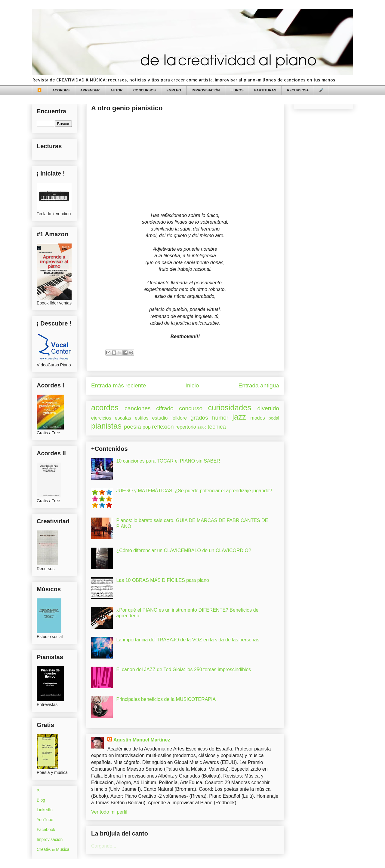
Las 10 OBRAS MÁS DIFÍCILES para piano (163, 580)
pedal (274, 418)
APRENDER (90, 90)
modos (258, 418)
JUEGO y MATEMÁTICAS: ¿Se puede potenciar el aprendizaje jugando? (194, 491)
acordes (105, 408)
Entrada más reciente (119, 385)
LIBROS (237, 90)
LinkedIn (45, 810)
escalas (123, 418)
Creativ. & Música (53, 849)
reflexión (163, 427)
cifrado (165, 408)
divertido (268, 408)
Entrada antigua (259, 385)
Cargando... (104, 846)
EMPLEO (174, 90)
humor (220, 418)
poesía (132, 427)
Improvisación (50, 839)
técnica (217, 427)
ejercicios (101, 418)
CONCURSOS (145, 90)
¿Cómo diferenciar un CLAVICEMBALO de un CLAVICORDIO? (183, 550)
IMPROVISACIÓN (206, 90)
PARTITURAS (265, 90)
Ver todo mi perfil (109, 812)
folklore (179, 418)
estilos (142, 418)
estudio (160, 418)
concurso (191, 408)
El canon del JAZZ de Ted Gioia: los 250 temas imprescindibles (183, 669)
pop (147, 427)
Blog (41, 800)
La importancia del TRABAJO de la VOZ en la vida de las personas (188, 640)
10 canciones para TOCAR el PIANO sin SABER (168, 461)
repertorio (186, 427)
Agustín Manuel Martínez (142, 740)
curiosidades (230, 408)
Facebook (46, 830)
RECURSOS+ (298, 90)
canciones (137, 408)
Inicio (192, 385)
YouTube (45, 820)
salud (202, 427)
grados (199, 418)
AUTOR (117, 90)
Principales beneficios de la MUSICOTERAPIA (166, 699)
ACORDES (61, 90)
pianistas (106, 426)
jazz (239, 417)
